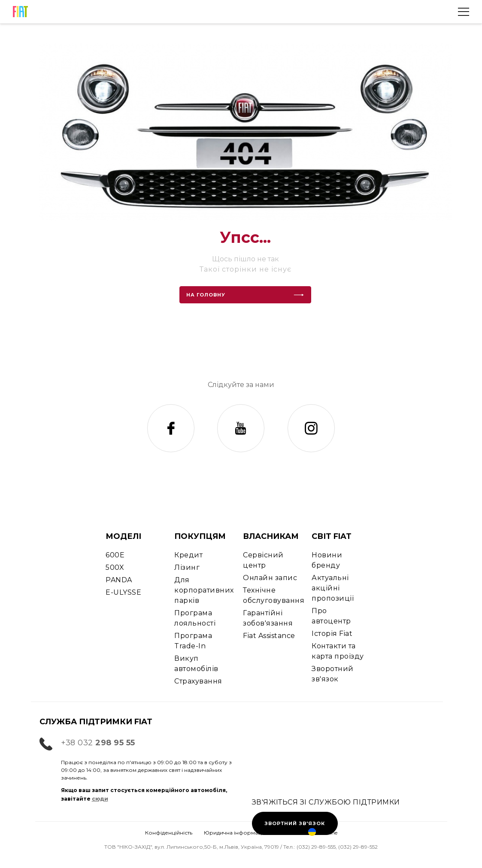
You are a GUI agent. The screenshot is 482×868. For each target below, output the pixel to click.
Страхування (198, 681)
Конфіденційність (169, 833)
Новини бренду (327, 560)
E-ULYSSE (123, 592)
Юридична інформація (235, 833)
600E (115, 555)
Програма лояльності (195, 618)
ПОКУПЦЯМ (200, 536)
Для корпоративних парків (204, 590)
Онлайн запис (270, 578)
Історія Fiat (332, 634)
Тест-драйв (48, 859)
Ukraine (323, 833)
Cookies (287, 833)
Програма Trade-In (193, 641)
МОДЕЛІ (123, 536)
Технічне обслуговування (274, 595)
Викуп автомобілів (196, 664)
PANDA (119, 580)
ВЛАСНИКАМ (271, 536)
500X (115, 567)
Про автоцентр (331, 616)
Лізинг (187, 567)
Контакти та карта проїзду (338, 651)
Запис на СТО (144, 859)
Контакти (241, 859)
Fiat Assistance (269, 636)
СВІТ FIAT (332, 536)
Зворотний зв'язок (332, 674)
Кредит (188, 555)
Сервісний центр (263, 560)
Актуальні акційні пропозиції (333, 588)
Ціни (337, 859)
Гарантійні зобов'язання (268, 618)
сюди (100, 799)
